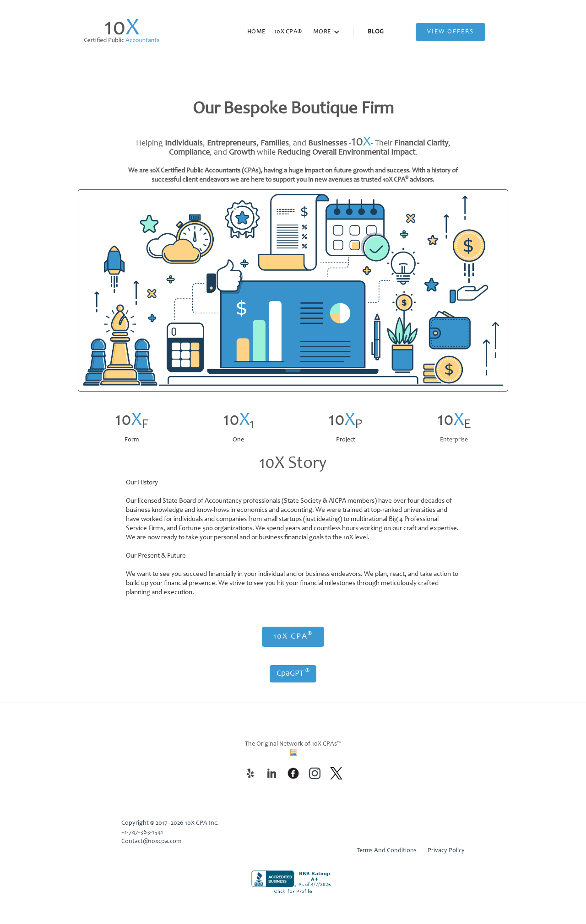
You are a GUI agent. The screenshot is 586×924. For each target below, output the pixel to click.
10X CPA (293, 636)
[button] (326, 32)
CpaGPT (293, 673)
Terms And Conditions (387, 851)
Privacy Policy (446, 851)
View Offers (450, 32)
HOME (256, 32)
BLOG (376, 32)
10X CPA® (288, 32)
